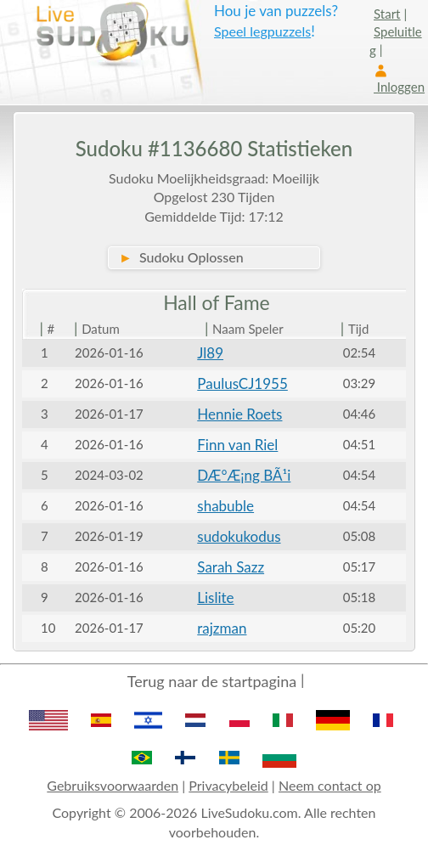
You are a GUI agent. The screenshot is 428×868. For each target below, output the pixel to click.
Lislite (215, 597)
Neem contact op (330, 785)
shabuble (225, 506)
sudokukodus (239, 536)
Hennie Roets (239, 414)
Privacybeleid (228, 785)
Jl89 (210, 353)
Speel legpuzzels (262, 31)
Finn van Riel (237, 445)
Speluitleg (396, 40)
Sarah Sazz (231, 567)
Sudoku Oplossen (181, 257)
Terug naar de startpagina (212, 681)
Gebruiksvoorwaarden (113, 785)
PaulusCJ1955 (242, 383)
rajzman (222, 628)
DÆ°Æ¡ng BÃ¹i (244, 475)
